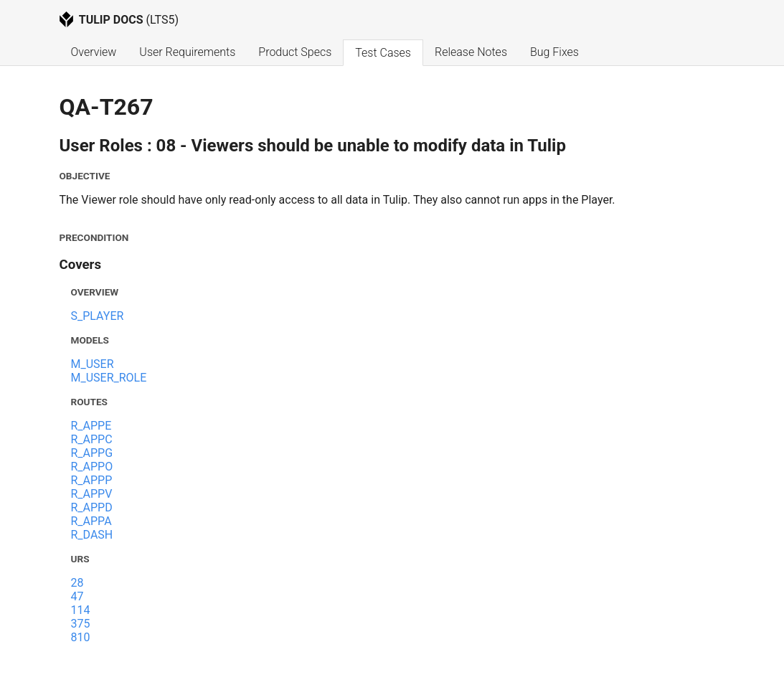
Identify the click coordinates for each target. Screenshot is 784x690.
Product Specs (295, 52)
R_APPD (92, 507)
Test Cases (383, 53)
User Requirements (187, 52)
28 (77, 583)
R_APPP (92, 480)
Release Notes (471, 52)
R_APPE (91, 426)
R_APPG (92, 453)
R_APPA (91, 521)
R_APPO (92, 467)
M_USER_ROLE (109, 378)
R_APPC (92, 439)
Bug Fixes (554, 52)
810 (81, 637)
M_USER (93, 364)
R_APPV (92, 494)
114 (81, 610)
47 (77, 596)
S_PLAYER (98, 316)
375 (81, 624)
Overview (94, 52)
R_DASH (92, 535)
